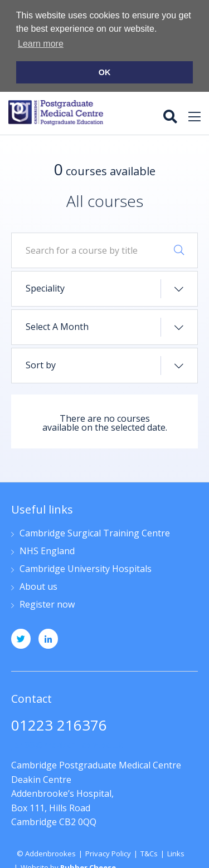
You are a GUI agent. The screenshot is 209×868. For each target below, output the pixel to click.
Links (176, 852)
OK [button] (105, 72)
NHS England (47, 550)
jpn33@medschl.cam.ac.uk (67, 744)
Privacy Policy (108, 852)
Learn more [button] (41, 44)
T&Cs (149, 852)
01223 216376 (59, 725)
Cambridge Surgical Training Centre (95, 532)
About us (38, 586)
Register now (47, 603)
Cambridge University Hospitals (86, 568)
